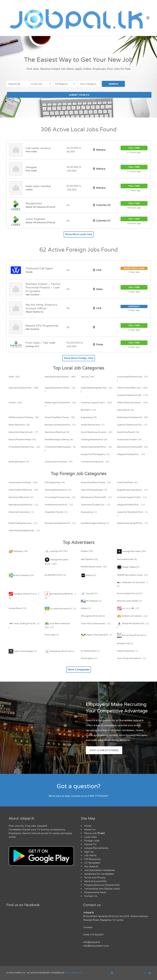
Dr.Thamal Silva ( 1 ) (90, 651)
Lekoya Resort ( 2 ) (17, 608)
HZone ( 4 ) (88, 575)
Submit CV (90, 844)
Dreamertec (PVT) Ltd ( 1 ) (60, 651)
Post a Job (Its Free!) (104, 750)
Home (88, 826)
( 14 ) (96, 403)
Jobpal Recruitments (96, 848)
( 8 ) (24, 417)
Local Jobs (90, 837)
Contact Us (91, 896)
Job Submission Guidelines (100, 870)
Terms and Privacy (95, 878)
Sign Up (89, 852)
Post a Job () (95, 833)
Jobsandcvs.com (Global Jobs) (102, 889)
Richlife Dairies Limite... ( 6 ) (94, 567)
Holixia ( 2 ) (86, 608)
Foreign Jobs (92, 841)
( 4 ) (131, 454)
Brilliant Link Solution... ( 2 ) (132, 616)
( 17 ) (133, 395)
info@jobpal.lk (92, 942)
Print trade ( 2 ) (52, 635)
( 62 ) (14, 377)
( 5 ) (132, 447)
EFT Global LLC (73, 973)
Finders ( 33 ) (87, 551)
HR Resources (92, 859)
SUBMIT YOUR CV (79, 95)
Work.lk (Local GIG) (95, 881)
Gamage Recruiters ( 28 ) (131, 551)
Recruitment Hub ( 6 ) (127, 559)
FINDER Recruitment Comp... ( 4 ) (132, 575)
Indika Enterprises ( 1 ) (128, 651)
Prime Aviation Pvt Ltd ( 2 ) (130, 594)
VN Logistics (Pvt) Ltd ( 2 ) (93, 616)
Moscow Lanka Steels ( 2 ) (129, 601)
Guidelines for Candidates (99, 874)
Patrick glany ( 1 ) (89, 658)
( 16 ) (15, 403)
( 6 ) (57, 432)
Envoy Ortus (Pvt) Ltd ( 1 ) (132, 635)
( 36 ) (23, 388)
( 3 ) (132, 490)
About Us (90, 830)
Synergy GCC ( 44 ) (56, 551)
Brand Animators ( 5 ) (21, 575)
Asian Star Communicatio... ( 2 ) (96, 624)
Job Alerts (90, 855)
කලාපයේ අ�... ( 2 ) (128, 608)
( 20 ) (132, 388)
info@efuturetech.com (96, 946)
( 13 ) (88, 410)
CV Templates (92, 863)
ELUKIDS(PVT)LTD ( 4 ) (55, 575)
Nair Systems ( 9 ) (89, 559)
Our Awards (91, 867)
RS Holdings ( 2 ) (91, 601)
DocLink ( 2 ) (89, 594)
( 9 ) (125, 410)
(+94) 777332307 (93, 935)
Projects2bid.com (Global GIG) (102, 885)
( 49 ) (60, 377)
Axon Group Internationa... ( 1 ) (132, 658)
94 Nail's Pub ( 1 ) (125, 644)
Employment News (95, 892)
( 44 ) (88, 377)
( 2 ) (60, 497)
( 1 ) (132, 497)
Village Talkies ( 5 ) (128, 567)
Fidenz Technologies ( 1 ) (23, 651)
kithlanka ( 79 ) (18, 551)
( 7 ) (60, 425)
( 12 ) (23, 483)
